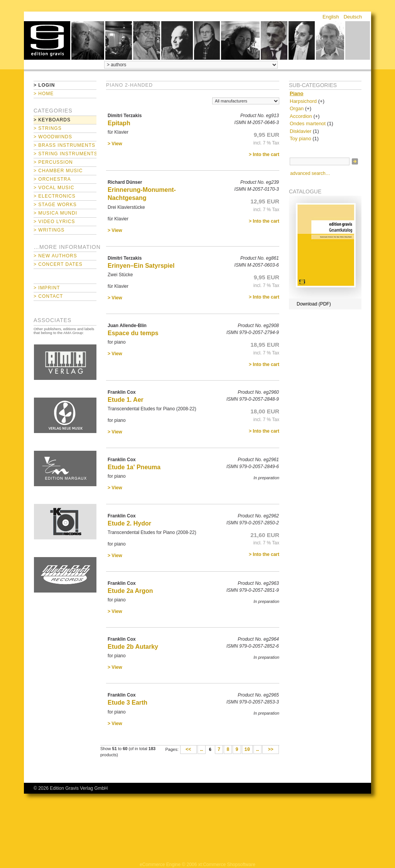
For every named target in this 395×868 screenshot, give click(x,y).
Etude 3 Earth (127, 703)
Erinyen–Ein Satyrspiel (141, 266)
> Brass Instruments (64, 145)
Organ (297, 108)
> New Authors (55, 256)
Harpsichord (303, 101)
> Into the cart (264, 154)
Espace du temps (133, 333)
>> (271, 750)
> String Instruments (65, 154)
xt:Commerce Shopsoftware (227, 865)
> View (115, 144)
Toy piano (300, 139)
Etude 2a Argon (130, 591)
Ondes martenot (308, 123)
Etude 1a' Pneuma (134, 467)
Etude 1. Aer (126, 400)
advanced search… (310, 173)
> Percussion (53, 162)
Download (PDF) (314, 304)
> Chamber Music (58, 171)
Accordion (301, 116)
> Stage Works (55, 205)
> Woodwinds (53, 137)
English (331, 17)
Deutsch (353, 17)
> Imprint (47, 288)
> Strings (48, 128)
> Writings (49, 230)
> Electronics (55, 196)
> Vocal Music (54, 188)
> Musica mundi (55, 213)
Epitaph (119, 123)
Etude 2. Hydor (129, 523)
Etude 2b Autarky (133, 647)
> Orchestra (52, 179)
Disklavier (300, 131)
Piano (296, 93)
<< (188, 750)
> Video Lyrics (54, 222)
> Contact (48, 296)
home (47, 40)
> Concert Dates (58, 264)
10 (247, 750)
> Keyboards (52, 120)
